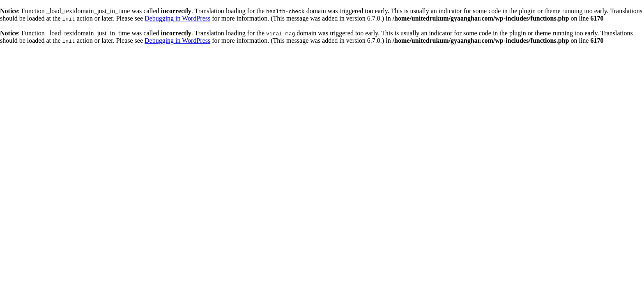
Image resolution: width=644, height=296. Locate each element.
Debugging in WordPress (177, 18)
